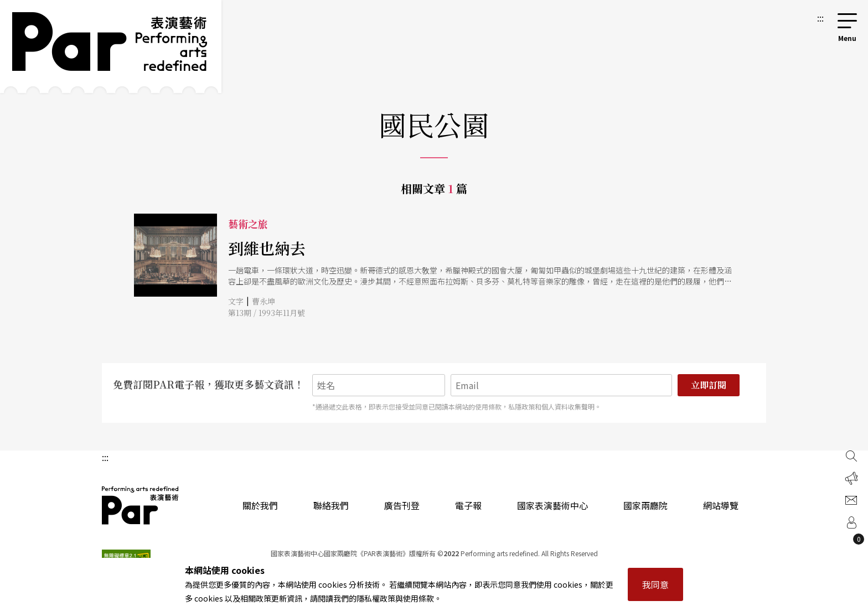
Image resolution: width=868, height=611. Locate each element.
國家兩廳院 (645, 505)
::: (820, 18)
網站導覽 (721, 505)
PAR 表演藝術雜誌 (141, 505)
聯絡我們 (331, 505)
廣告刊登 (402, 505)
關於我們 (260, 505)
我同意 (655, 584)
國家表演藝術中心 (552, 505)
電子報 (468, 505)
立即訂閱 (709, 385)
